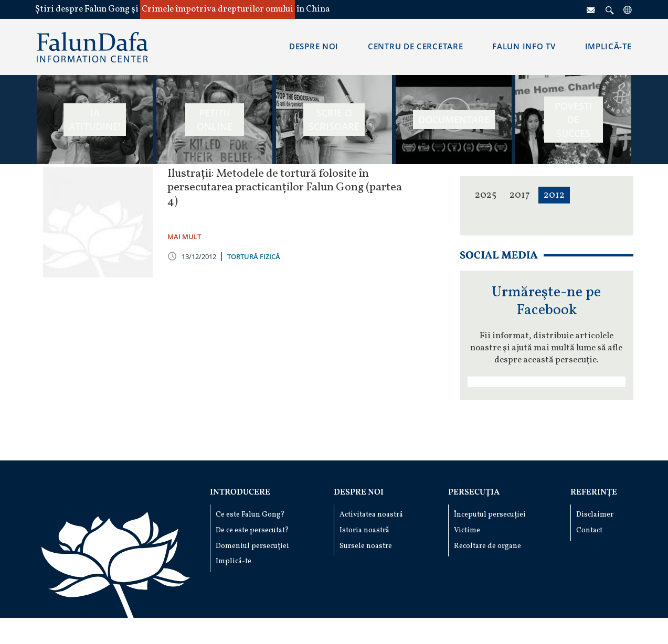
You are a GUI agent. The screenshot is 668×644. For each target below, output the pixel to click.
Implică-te (234, 561)
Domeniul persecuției (252, 546)
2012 (554, 195)
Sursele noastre (366, 546)
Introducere (240, 492)
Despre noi (359, 492)
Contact (589, 530)
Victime (467, 530)
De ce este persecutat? (252, 530)
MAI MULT (184, 237)
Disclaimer (595, 515)
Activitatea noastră (371, 515)
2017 (520, 195)
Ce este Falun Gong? (250, 515)
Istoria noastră (364, 530)
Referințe (594, 492)
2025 (486, 195)
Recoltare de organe (487, 546)
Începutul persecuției (490, 515)
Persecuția (474, 492)
